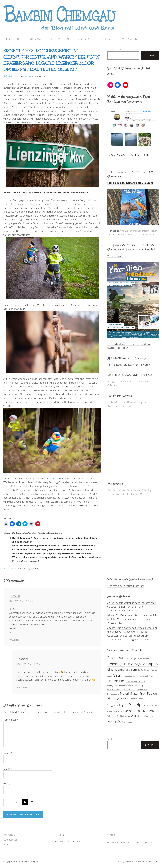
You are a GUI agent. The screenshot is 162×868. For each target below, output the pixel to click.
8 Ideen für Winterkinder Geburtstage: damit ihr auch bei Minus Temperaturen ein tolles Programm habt (133, 619)
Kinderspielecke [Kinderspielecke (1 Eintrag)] (127, 686)
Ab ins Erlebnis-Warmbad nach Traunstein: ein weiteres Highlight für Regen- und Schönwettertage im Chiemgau (132, 607)
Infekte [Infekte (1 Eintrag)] (150, 676)
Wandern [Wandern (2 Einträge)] (137, 716)
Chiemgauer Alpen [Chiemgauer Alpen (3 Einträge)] (142, 664)
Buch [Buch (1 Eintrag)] (147, 658)
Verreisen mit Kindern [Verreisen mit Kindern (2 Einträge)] (139, 711)
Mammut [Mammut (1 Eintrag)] (132, 689)
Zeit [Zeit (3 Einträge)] (120, 721)
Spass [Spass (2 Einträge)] (125, 705)
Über (7, 39)
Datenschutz (10, 840)
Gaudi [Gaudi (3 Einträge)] (118, 675)
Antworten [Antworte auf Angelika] (14, 640)
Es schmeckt (84, 39)
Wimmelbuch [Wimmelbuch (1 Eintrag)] (149, 716)
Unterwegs (108, 39)
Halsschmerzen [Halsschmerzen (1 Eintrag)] (130, 676)
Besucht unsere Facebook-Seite (128, 155)
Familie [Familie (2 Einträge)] (136, 670)
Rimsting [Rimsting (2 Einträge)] (113, 698)
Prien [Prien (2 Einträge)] (143, 693)
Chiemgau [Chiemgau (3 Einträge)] (116, 664)
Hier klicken (114, 231)
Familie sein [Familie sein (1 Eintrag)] (146, 670)
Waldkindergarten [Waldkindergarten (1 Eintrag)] (123, 716)
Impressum (9, 835)
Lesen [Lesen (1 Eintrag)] (126, 689)
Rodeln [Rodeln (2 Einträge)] (124, 698)
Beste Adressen (22, 569)
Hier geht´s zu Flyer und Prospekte (126, 586)
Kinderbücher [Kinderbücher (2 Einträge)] (117, 681)
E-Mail (8, 769)
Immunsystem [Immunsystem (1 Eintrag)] (141, 676)
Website (8, 784)
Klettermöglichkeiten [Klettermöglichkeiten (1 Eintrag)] (115, 689)
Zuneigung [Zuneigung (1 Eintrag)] (128, 722)
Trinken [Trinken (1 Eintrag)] (121, 711)
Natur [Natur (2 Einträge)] (135, 693)
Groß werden (59, 39)
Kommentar (11, 720)
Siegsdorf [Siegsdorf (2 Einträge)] (114, 705)
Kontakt (111, 835)
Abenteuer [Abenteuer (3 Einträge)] (117, 658)
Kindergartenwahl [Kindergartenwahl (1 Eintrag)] (114, 686)
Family (121, 861)
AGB (6, 844)
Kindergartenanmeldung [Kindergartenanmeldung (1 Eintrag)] (136, 681)
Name (8, 753)
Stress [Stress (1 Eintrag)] (115, 711)
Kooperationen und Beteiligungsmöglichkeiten (131, 842)
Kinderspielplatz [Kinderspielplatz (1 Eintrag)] (140, 686)
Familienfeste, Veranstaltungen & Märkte (129, 365)
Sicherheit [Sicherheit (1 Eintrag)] (142, 699)
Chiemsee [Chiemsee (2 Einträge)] (114, 670)
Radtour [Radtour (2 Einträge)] (153, 693)
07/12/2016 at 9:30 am (21, 601)
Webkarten (130, 39)
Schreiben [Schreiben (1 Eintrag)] (133, 699)
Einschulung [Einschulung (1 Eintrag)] (126, 670)
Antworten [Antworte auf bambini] (22, 687)
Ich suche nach (115, 49)
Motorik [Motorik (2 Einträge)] (125, 693)
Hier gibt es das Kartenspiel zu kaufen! (130, 183)
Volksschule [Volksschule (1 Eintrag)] (112, 716)
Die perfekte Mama (30, 39)
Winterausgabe (115, 256)
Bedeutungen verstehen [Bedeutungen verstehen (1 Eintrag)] (136, 658)
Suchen (150, 55)
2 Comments (38, 76)
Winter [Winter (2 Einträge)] (112, 722)
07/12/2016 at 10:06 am (29, 664)
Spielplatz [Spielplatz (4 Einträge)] (139, 704)
